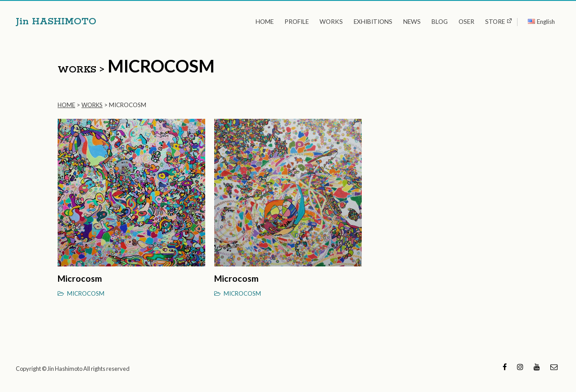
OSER (466, 22)
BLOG (440, 22)
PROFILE (297, 22)
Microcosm (80, 278)
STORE (495, 22)
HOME (265, 22)
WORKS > (81, 70)
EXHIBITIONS (373, 22)
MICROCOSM (86, 293)
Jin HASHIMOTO (56, 22)
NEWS (412, 22)
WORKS (331, 22)
